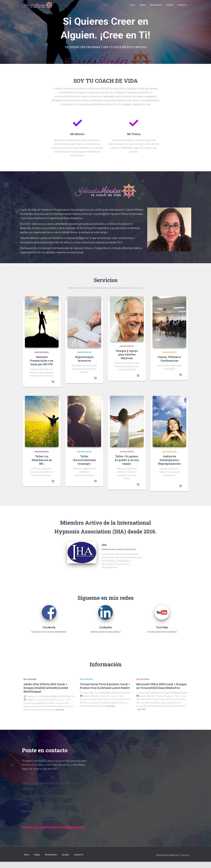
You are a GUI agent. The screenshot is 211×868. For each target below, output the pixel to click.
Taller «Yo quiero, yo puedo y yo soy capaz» (127, 460)
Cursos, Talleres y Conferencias (169, 359)
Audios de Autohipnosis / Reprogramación (169, 460)
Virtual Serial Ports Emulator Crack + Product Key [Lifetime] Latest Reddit (105, 686)
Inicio (133, 7)
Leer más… (60, 710)
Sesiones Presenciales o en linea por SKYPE (42, 361)
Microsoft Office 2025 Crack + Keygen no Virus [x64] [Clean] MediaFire (161, 686)
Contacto (182, 7)
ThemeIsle (184, 862)
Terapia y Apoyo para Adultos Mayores (127, 354)
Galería (170, 7)
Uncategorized (42, 352)
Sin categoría (30, 679)
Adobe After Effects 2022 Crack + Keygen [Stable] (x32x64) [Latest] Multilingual (46, 688)
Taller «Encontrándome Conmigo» (84, 460)
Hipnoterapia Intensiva (84, 359)
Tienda (142, 7)
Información (156, 7)
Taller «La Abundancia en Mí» (42, 460)
